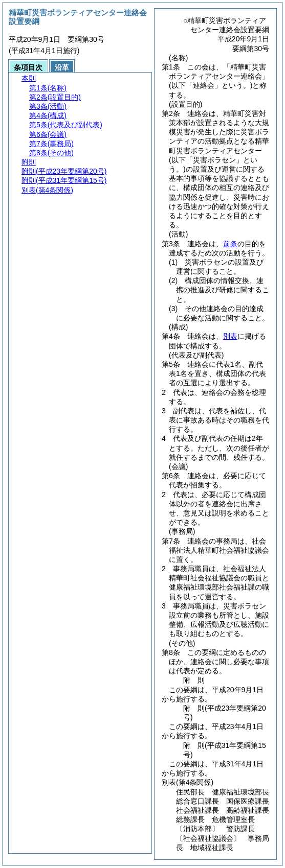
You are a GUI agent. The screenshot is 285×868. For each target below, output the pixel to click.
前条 (230, 244)
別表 (230, 336)
